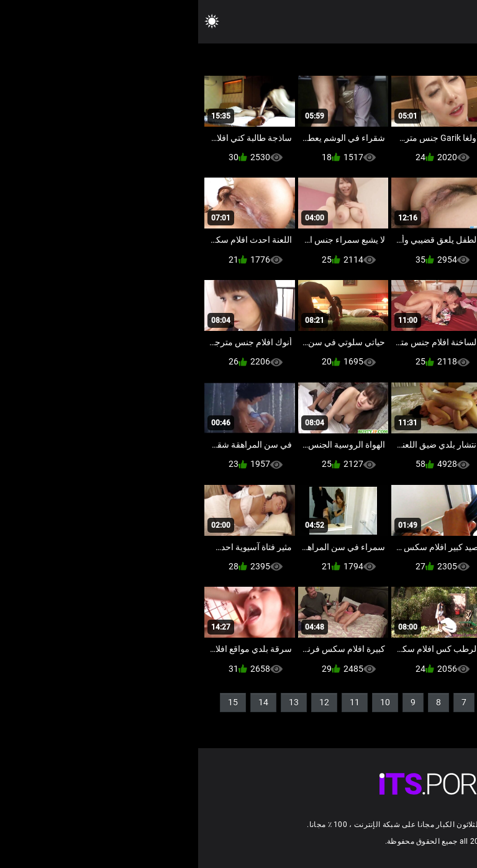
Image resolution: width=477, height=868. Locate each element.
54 (402, 723)
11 (157, 702)
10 (187, 702)
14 (65, 702)
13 (96, 702)
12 (126, 702)
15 (35, 702)
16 (445, 723)
